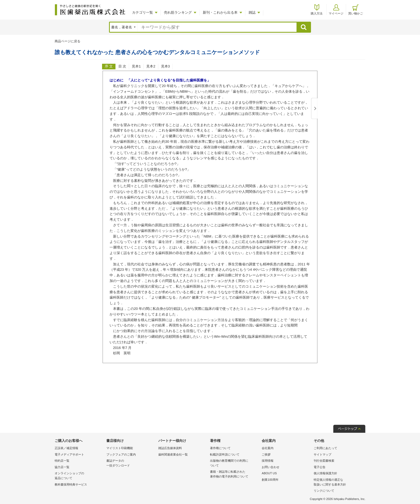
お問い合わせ (271, 467)
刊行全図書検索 (324, 461)
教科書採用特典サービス (71, 484)
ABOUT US (269, 473)
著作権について (220, 448)
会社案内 (268, 448)
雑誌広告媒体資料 (170, 448)
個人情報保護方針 (325, 473)
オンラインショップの (79, 476)
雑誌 (252, 12)
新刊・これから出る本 (220, 12)
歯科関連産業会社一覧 (173, 454)
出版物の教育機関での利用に (235, 463)
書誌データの (131, 463)
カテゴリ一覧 (142, 12)
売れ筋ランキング (178, 12)
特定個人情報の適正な (338, 482)
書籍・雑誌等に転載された (235, 474)
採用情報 (268, 461)
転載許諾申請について (225, 454)
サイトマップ (322, 454)
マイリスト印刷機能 (120, 448)
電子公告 (320, 467)
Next (314, 109)
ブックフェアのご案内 (121, 454)
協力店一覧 (62, 467)
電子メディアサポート (69, 454)
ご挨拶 (266, 454)
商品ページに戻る (67, 41)
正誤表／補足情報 (66, 448)
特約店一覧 (62, 461)
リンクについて (324, 491)
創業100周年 (270, 480)
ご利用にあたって (325, 448)
